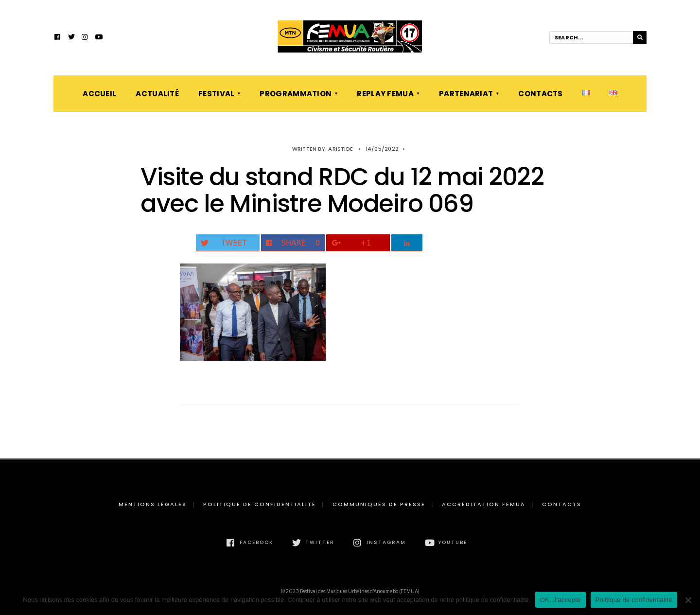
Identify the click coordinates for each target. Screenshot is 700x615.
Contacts (540, 94)
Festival (216, 94)
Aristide (341, 149)
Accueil (99, 94)
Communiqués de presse (379, 504)
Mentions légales (153, 504)
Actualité (157, 94)
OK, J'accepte (560, 600)
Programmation (296, 94)
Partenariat (466, 94)
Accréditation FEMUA (484, 504)
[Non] (688, 600)
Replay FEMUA (385, 94)
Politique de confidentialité (260, 504)
